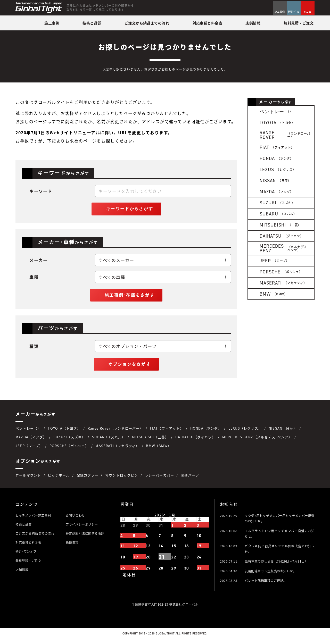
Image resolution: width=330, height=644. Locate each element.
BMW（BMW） (159, 449)
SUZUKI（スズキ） (69, 441)
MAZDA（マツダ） (31, 441)
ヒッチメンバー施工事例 (33, 519)
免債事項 (72, 546)
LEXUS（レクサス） (245, 432)
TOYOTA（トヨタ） (64, 432)
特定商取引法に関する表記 (85, 537)
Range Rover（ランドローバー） (115, 432)
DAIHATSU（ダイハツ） (195, 441)
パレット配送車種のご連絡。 (266, 584)
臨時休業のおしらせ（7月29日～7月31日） (276, 565)
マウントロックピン (122, 479)
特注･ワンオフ (26, 555)
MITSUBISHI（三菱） (150, 441)
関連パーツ (190, 479)
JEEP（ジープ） (29, 449)
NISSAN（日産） (283, 432)
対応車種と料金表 (28, 546)
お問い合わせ (75, 519)
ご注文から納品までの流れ (35, 537)
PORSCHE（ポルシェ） (69, 449)
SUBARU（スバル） (109, 441)
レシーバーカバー (160, 479)
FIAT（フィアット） (167, 432)
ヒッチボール (59, 479)
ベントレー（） (28, 432)
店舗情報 (22, 573)
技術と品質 (24, 528)
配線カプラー (88, 479)
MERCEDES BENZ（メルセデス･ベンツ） (257, 441)
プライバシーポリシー (82, 528)
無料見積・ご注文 (28, 564)
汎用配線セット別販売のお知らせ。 (270, 575)
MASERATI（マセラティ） (117, 449)
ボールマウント (28, 479)
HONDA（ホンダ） (206, 432)
